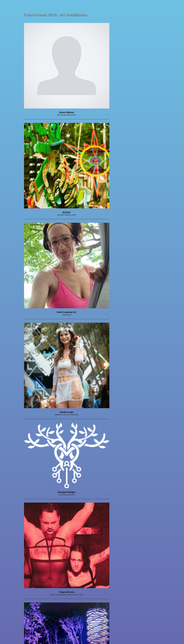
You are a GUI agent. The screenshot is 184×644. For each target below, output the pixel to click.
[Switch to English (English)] (92, 638)
